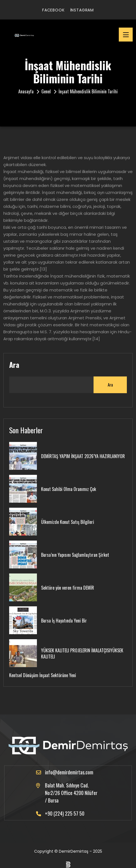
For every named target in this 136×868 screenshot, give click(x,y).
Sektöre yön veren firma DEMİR (68, 588)
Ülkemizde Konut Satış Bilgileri (68, 522)
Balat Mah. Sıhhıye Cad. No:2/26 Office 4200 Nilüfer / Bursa (71, 793)
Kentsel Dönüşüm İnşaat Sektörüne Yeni (43, 675)
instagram (82, 10)
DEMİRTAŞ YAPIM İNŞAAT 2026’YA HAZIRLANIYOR (83, 456)
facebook (53, 10)
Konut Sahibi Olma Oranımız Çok (69, 489)
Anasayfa (26, 91)
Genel (46, 91)
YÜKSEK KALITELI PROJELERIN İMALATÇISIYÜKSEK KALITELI (82, 653)
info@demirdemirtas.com (69, 772)
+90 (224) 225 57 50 (65, 813)
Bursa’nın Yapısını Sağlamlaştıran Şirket (75, 555)
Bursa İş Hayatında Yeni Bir (64, 621)
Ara (14, 365)
